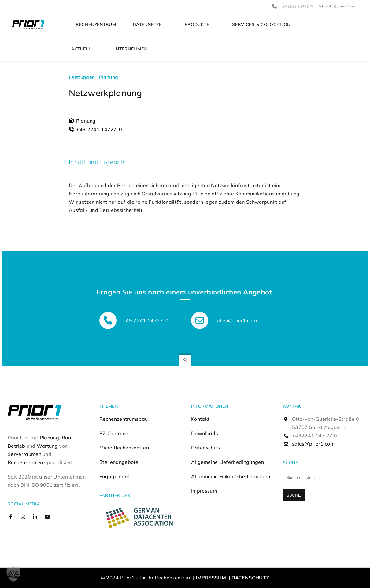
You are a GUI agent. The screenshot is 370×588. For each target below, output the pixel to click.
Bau (67, 438)
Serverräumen (24, 454)
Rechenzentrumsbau (124, 419)
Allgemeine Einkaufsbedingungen (231, 476)
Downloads (205, 433)
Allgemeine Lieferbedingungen (228, 462)
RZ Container (115, 433)
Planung (49, 438)
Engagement (114, 476)
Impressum (204, 491)
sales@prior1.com (338, 6)
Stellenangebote (119, 462)
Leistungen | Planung (93, 77)
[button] (13, 575)
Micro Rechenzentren (124, 448)
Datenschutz (206, 448)
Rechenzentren (25, 462)
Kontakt (200, 419)
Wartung (47, 446)
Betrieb (16, 446)
